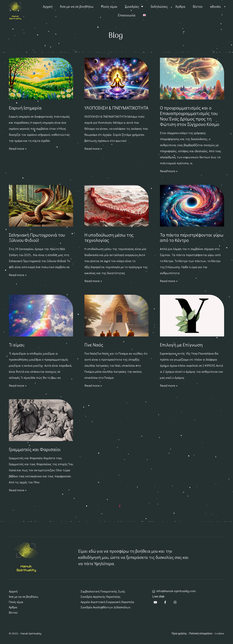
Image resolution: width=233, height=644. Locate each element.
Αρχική (48, 6)
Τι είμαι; (17, 345)
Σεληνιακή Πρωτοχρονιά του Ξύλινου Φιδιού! (37, 238)
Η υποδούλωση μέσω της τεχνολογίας (109, 238)
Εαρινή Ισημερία (25, 108)
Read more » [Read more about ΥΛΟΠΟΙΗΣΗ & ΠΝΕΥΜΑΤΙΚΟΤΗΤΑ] (93, 148)
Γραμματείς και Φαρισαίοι (35, 449)
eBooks (215, 6)
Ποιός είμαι (109, 6)
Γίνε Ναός (94, 345)
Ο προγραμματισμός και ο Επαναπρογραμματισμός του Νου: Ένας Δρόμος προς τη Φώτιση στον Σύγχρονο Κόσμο (190, 116)
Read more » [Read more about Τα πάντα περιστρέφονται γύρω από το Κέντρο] (169, 281)
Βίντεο (198, 6)
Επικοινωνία (127, 15)
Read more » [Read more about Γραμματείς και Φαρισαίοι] (18, 490)
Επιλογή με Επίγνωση (181, 345)
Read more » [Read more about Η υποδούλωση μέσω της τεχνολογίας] (93, 281)
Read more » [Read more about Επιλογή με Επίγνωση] (169, 385)
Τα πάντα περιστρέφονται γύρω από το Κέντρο (192, 238)
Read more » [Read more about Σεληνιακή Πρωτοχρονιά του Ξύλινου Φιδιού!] (18, 275)
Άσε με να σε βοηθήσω (77, 6)
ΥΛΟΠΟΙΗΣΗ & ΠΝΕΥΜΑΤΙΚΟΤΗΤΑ (116, 108)
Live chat (158, 597)
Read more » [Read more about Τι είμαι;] (18, 385)
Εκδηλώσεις (159, 6)
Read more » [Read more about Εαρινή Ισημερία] (18, 148)
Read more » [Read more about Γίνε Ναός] (93, 385)
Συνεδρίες (134, 6)
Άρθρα (180, 6)
